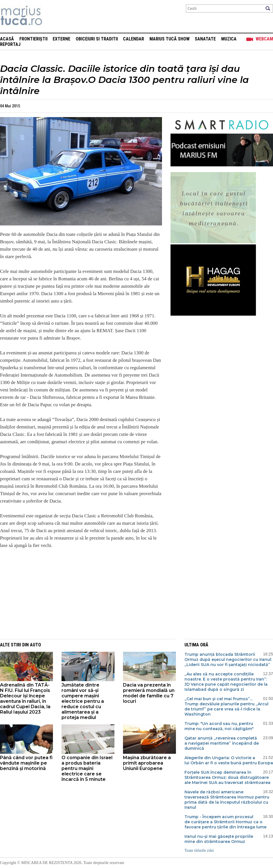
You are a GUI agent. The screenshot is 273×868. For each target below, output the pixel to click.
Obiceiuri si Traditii (97, 39)
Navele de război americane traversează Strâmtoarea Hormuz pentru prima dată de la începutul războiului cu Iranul (227, 800)
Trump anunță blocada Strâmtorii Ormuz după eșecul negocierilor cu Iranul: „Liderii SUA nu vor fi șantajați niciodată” (228, 659)
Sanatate (205, 39)
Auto (35, 645)
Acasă (7, 39)
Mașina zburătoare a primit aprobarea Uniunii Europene (147, 763)
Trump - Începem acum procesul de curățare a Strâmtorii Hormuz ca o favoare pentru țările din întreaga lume (225, 822)
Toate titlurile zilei (199, 850)
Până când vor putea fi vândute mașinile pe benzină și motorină (26, 763)
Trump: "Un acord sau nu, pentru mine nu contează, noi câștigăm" (219, 726)
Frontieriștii (33, 39)
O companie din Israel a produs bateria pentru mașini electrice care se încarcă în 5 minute (87, 768)
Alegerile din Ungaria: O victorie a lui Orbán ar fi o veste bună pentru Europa (229, 760)
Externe (61, 39)
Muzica (229, 39)
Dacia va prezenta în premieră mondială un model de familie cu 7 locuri (149, 693)
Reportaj (10, 44)
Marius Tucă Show (170, 39)
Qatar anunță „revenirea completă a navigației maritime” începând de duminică (222, 743)
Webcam (264, 39)
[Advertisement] (77, 593)
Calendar (134, 39)
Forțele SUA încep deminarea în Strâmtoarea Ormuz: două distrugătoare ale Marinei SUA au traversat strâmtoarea (227, 777)
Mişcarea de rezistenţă (52, 16)
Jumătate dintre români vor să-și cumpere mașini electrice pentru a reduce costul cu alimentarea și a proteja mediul (83, 701)
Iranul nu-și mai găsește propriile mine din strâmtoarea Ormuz (219, 839)
